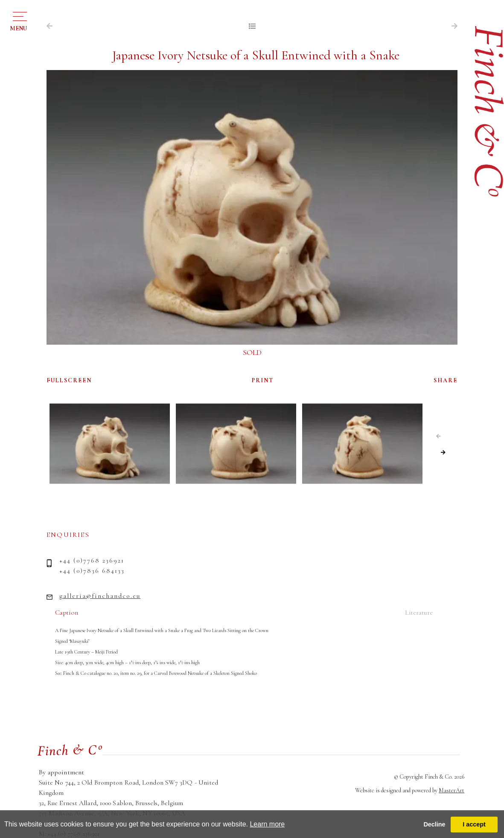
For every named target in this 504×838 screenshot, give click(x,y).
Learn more (267, 824)
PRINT (263, 380)
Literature (419, 612)
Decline (434, 824)
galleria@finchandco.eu (100, 596)
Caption (67, 612)
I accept (474, 824)
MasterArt (452, 790)
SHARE (446, 380)
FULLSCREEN (69, 380)
